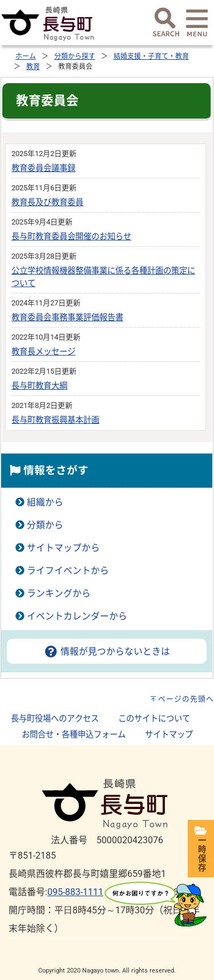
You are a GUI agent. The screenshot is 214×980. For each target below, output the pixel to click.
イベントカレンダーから (77, 616)
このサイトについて (154, 719)
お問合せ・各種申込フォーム (74, 735)
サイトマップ (169, 735)
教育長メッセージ (43, 352)
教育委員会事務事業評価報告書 (67, 318)
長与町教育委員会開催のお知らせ (71, 237)
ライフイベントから (68, 571)
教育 (33, 67)
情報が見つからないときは (107, 652)
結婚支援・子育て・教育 (151, 56)
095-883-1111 (75, 892)
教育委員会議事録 (43, 168)
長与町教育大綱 (39, 386)
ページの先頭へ (186, 699)
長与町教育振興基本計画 (55, 420)
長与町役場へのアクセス (55, 719)
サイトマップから (63, 548)
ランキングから (59, 593)
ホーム (26, 56)
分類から (45, 525)
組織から (45, 502)
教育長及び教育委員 (47, 203)
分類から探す (75, 56)
